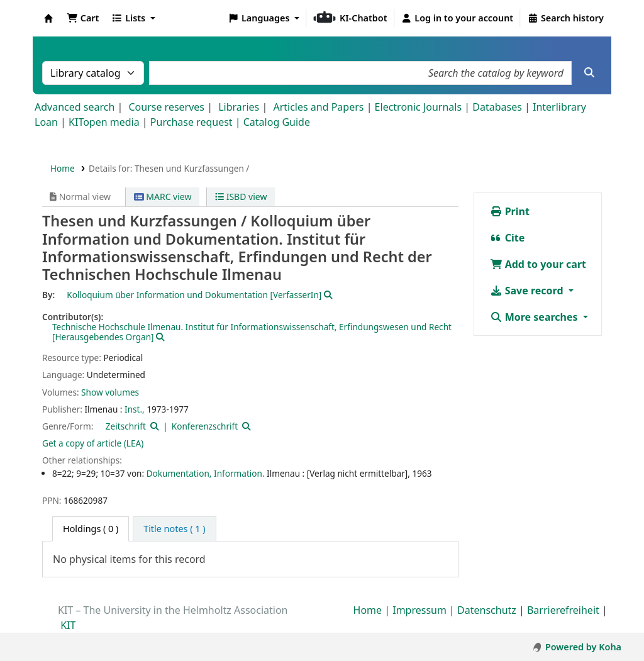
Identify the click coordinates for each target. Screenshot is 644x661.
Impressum (419, 610)
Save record (528, 291)
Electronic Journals (419, 107)
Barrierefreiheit (563, 610)
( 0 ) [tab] (91, 529)
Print (510, 211)
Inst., (135, 409)
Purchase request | (197, 122)
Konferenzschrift (205, 426)
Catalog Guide (277, 122)
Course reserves (166, 107)
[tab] (174, 529)
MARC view (163, 197)
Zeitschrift (126, 426)
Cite (508, 238)
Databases (497, 107)
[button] (83, 18)
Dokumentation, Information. (206, 473)
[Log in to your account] (458, 18)
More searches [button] (535, 317)
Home (63, 168)
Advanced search (75, 107)
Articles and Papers (318, 107)
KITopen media (104, 122)
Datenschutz (487, 610)
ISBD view (241, 197)
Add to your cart (538, 264)
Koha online (48, 18)
